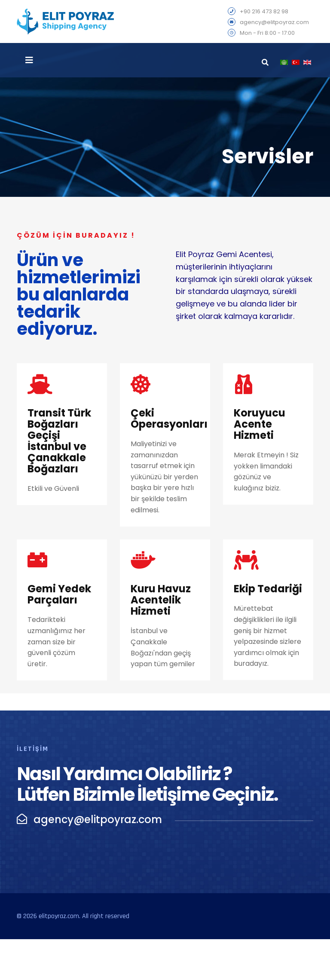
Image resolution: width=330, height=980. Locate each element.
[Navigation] (29, 60)
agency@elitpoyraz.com (274, 23)
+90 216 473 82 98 (264, 12)
